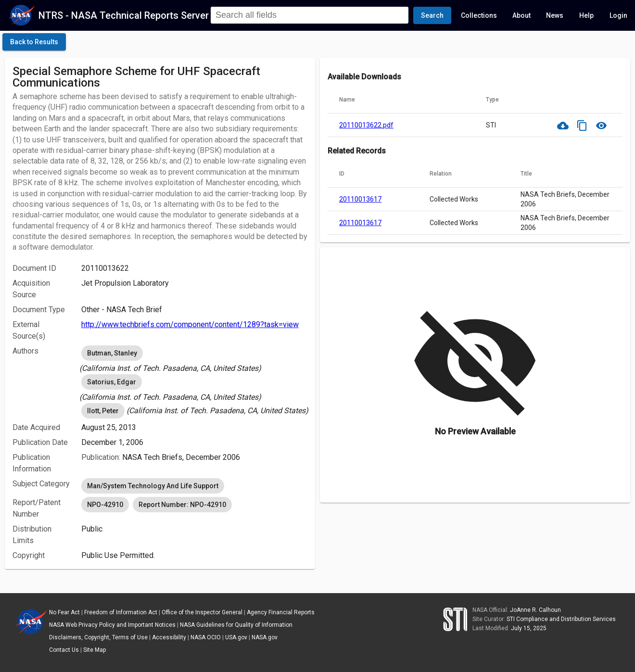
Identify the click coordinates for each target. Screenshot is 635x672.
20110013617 (360, 199)
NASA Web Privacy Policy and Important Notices (112, 625)
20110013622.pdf (366, 125)
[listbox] (194, 359)
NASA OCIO (206, 637)
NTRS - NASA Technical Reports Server (124, 15)
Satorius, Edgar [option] (112, 382)
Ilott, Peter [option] (103, 411)
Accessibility (169, 637)
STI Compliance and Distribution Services (561, 619)
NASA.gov (265, 637)
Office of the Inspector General (202, 612)
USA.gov (236, 637)
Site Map (95, 650)
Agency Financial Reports (281, 612)
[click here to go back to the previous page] (34, 42)
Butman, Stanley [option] (112, 353)
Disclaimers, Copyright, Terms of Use (98, 637)
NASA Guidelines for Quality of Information (236, 625)
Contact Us (64, 650)
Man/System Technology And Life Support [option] (153, 486)
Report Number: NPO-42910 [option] (182, 505)
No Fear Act (64, 612)
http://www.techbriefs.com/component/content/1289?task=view (190, 324)
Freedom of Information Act (121, 612)
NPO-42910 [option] (105, 505)
